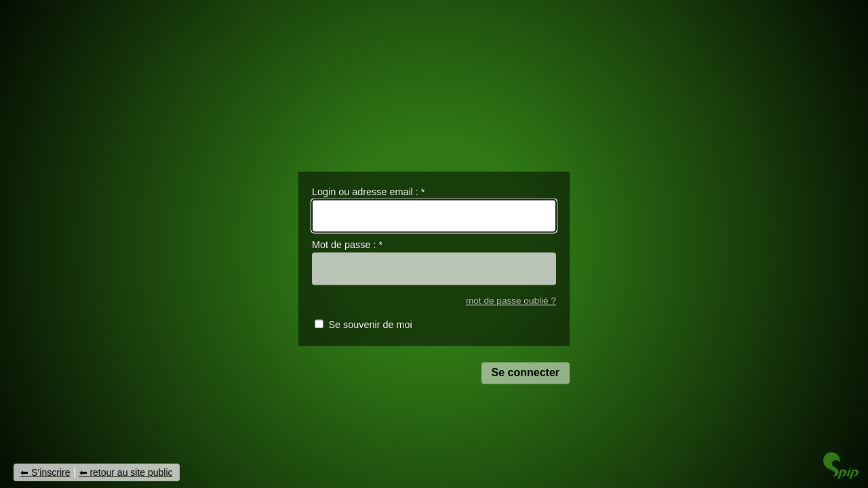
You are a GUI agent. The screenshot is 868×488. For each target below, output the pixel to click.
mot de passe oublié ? (511, 301)
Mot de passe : (347, 245)
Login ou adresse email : (368, 192)
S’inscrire (51, 472)
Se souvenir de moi (370, 325)
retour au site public (131, 472)
